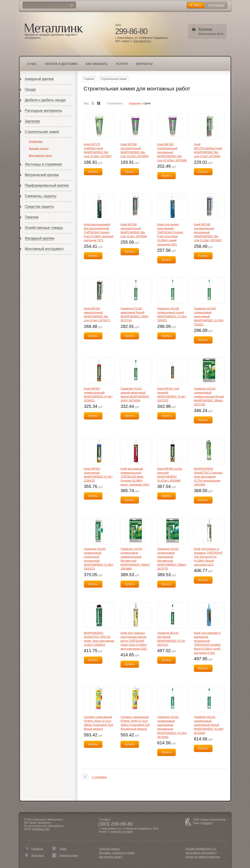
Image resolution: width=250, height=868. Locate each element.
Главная (89, 79)
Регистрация (216, 5)
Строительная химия (42, 132)
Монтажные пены (40, 155)
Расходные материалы (44, 111)
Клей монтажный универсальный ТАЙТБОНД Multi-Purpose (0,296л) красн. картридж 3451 (135, 477)
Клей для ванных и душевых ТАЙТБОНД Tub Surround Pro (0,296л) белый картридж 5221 (208, 557)
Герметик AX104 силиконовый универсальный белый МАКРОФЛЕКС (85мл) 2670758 (209, 397)
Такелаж (32, 217)
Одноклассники (69, 855)
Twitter (63, 849)
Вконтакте (38, 855)
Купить (93, 172)
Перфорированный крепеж (47, 185)
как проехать (142, 41)
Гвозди (30, 89)
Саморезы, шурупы (41, 196)
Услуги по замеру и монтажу (203, 857)
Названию (135, 104)
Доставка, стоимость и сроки (117, 853)
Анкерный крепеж (39, 79)
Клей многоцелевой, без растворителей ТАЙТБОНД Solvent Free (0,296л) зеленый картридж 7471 (99, 232)
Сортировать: (115, 103)
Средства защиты (40, 207)
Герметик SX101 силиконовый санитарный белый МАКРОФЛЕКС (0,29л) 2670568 (209, 725)
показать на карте (122, 832)
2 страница (99, 777)
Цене (147, 104)
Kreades (207, 823)
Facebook (37, 849)
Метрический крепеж (42, 175)
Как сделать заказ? (111, 857)
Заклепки (32, 121)
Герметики (36, 141)
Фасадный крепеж (40, 238)
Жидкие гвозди (39, 148)
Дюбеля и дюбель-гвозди (45, 100)
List (93, 103)
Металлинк (54, 28)
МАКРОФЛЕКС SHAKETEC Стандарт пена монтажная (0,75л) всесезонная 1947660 (208, 477)
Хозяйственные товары (44, 228)
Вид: (87, 103)
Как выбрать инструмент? (201, 853)
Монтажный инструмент (44, 249)
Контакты (144, 64)
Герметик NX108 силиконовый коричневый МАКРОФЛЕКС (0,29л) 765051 (209, 316)
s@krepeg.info (41, 829)
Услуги (122, 64)
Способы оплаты (109, 849)
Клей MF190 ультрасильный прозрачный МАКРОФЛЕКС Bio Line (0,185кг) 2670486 (172, 152)
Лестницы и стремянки (44, 164)
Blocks (99, 103)
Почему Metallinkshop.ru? (201, 849)
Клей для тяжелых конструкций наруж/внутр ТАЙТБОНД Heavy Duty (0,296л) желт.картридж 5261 (134, 641)
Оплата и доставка (61, 64)
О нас (32, 64)
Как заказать (97, 64)
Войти (197, 5)
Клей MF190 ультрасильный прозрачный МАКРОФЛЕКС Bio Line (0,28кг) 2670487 (208, 232)
